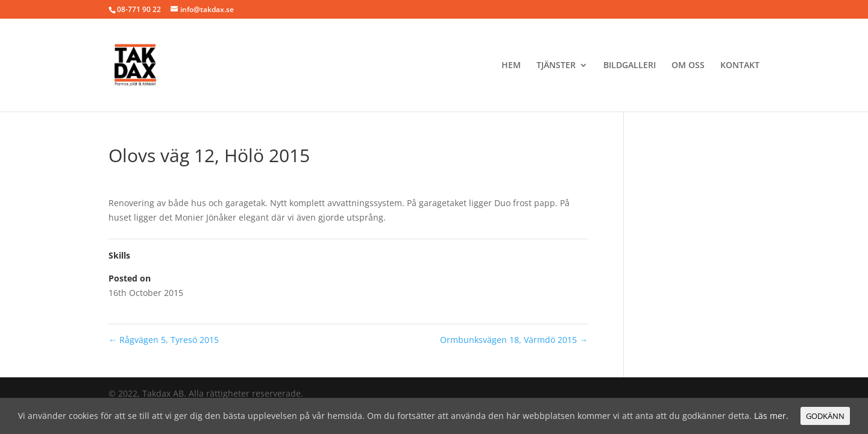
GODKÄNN (825, 416)
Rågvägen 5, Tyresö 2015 (164, 340)
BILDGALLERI (630, 66)
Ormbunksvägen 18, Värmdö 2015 (514, 340)
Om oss (688, 66)
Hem (511, 66)
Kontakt (740, 66)
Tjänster (556, 66)
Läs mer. (771, 416)
